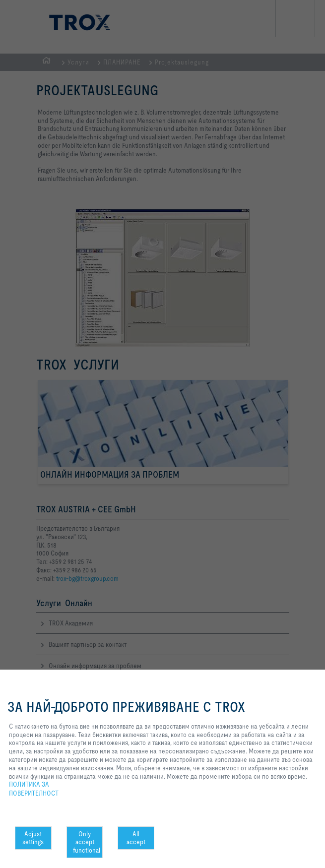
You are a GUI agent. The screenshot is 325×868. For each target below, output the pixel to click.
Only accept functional (87, 842)
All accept (136, 838)
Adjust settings (33, 838)
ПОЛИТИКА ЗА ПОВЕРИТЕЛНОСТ (34, 789)
